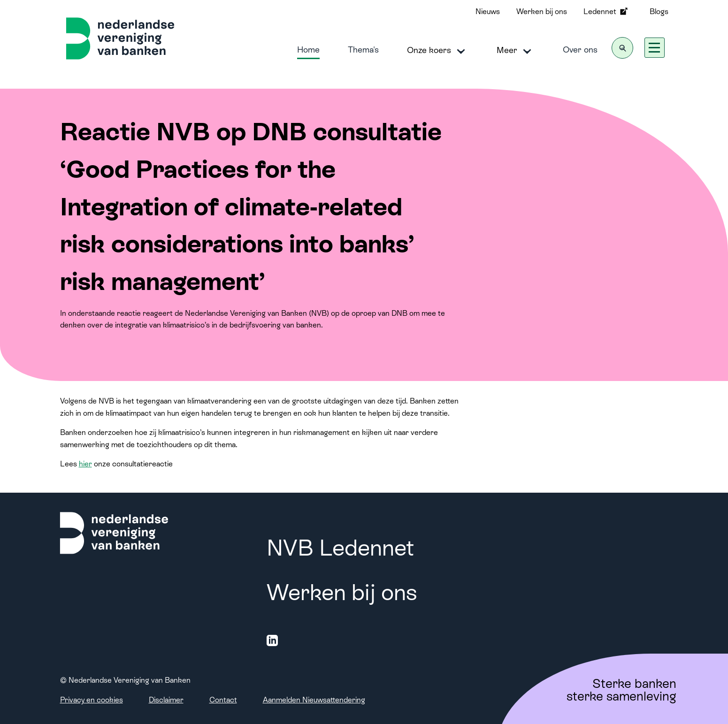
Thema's (363, 50)
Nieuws (488, 11)
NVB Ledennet (340, 548)
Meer (516, 51)
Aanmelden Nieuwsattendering (314, 700)
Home (308, 50)
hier (85, 464)
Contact (223, 700)
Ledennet (606, 11)
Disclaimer (166, 700)
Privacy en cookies (92, 700)
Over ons (580, 50)
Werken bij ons (542, 11)
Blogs (659, 11)
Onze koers (438, 51)
